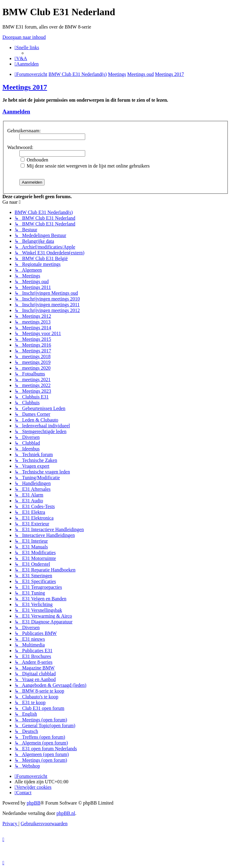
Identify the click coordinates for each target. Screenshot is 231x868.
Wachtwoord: (20, 147)
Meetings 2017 (25, 87)
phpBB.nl (66, 813)
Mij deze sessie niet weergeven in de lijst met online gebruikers (85, 166)
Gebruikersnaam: (24, 131)
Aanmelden (16, 112)
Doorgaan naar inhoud (24, 37)
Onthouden (34, 160)
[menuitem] (21, 58)
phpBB (33, 803)
